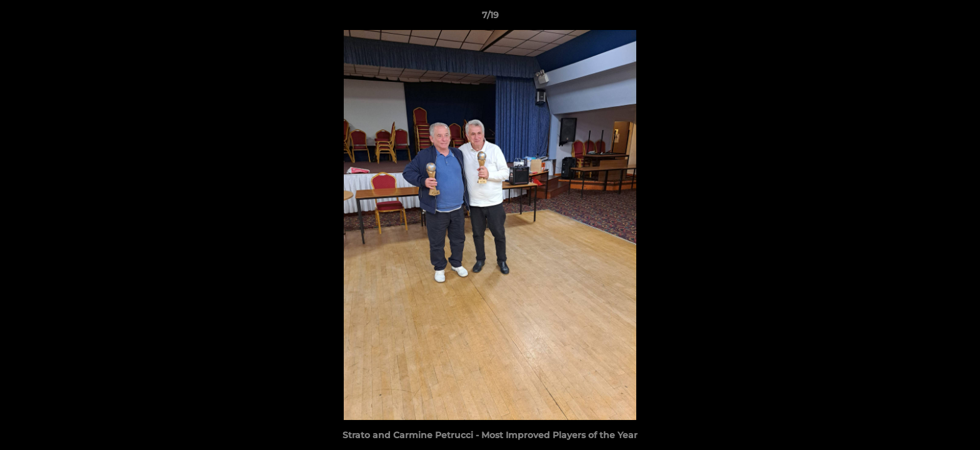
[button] (957, 18)
